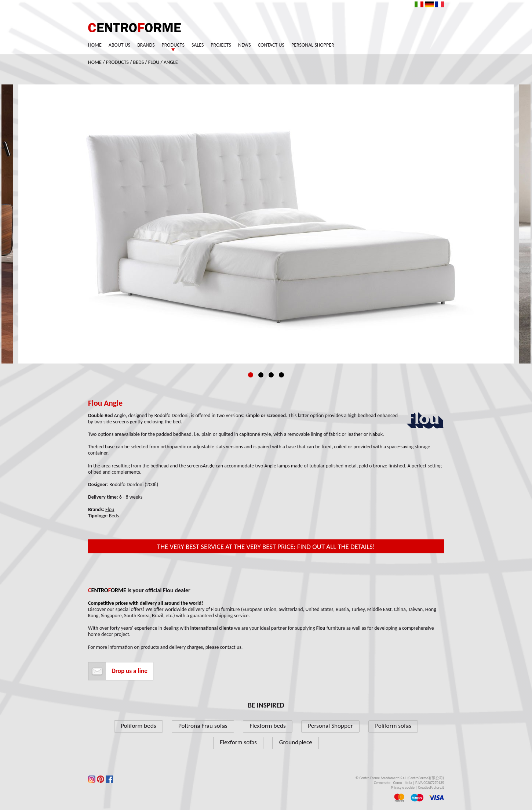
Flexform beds (268, 726)
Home (95, 45)
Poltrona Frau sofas (203, 726)
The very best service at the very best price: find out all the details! (266, 547)
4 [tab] (281, 375)
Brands (146, 45)
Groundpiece (296, 742)
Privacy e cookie (403, 787)
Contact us (271, 45)
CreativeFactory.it (431, 787)
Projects (221, 45)
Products (173, 45)
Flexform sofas (238, 742)
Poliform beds (138, 726)
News (245, 45)
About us (119, 45)
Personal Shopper (313, 45)
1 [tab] (251, 375)
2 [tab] (261, 375)
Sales (198, 45)
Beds (139, 62)
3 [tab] (271, 375)
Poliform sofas (393, 726)
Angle (171, 62)
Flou (154, 62)
